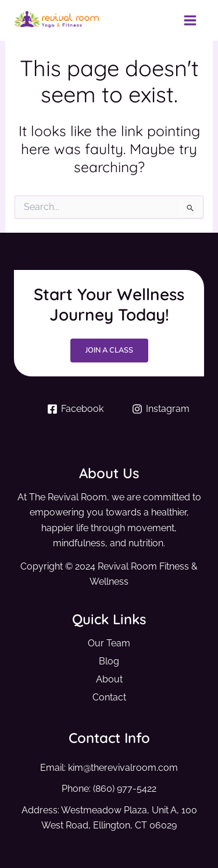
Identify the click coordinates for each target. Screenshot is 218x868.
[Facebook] (76, 409)
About (109, 679)
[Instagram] (161, 409)
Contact (109, 697)
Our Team (109, 643)
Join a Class (109, 350)
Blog (109, 661)
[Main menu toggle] (190, 21)
